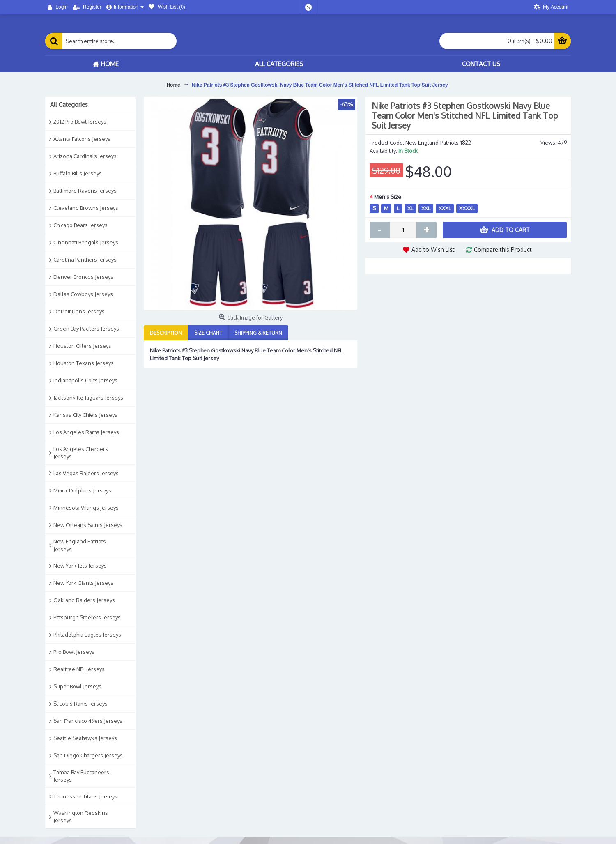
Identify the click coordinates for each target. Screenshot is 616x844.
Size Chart (208, 333)
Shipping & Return (258, 333)
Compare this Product (503, 250)
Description (166, 333)
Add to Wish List (433, 250)
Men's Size (388, 197)
